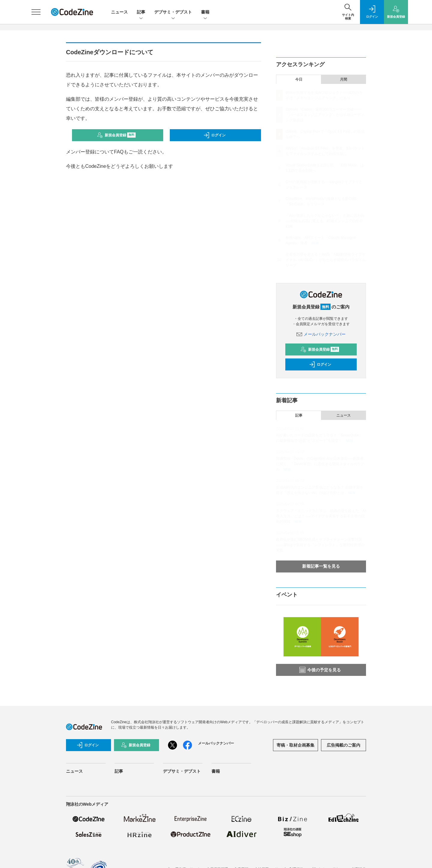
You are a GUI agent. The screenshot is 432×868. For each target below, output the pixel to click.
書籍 (205, 12)
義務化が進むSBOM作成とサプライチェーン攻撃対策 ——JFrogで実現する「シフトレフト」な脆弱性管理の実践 (320, 545)
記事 (141, 12)
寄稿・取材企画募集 (295, 745)
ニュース (119, 12)
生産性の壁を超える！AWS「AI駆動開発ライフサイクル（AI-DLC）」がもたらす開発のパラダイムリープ (326, 260)
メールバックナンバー (321, 334)
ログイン (214, 135)
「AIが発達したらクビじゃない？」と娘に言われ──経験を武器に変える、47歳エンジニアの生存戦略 (325, 221)
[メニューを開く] (36, 12)
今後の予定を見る (320, 670)
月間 (343, 79)
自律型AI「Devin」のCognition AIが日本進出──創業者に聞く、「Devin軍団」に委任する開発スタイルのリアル (320, 464)
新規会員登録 (116, 135)
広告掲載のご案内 (343, 745)
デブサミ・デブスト (173, 12)
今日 (299, 79)
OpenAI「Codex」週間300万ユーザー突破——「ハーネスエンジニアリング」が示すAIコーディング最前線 (325, 115)
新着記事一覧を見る (321, 566)
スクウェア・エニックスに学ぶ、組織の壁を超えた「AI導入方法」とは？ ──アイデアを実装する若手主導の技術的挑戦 (321, 516)
